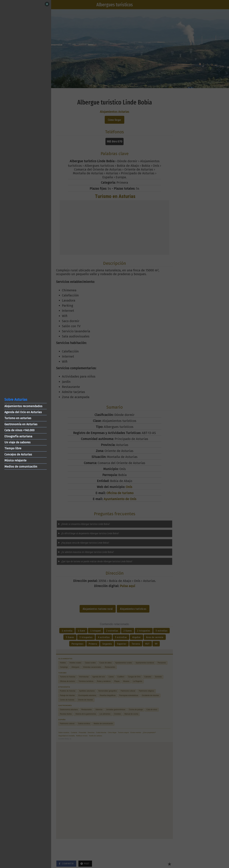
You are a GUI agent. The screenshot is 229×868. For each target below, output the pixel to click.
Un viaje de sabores (17, 442)
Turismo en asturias (18, 418)
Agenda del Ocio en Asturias (23, 412)
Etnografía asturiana (18, 436)
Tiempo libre (13, 448)
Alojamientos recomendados (23, 406)
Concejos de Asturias (18, 454)
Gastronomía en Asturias (21, 424)
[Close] (47, 4)
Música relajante (15, 460)
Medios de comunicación (21, 467)
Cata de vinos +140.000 (19, 430)
